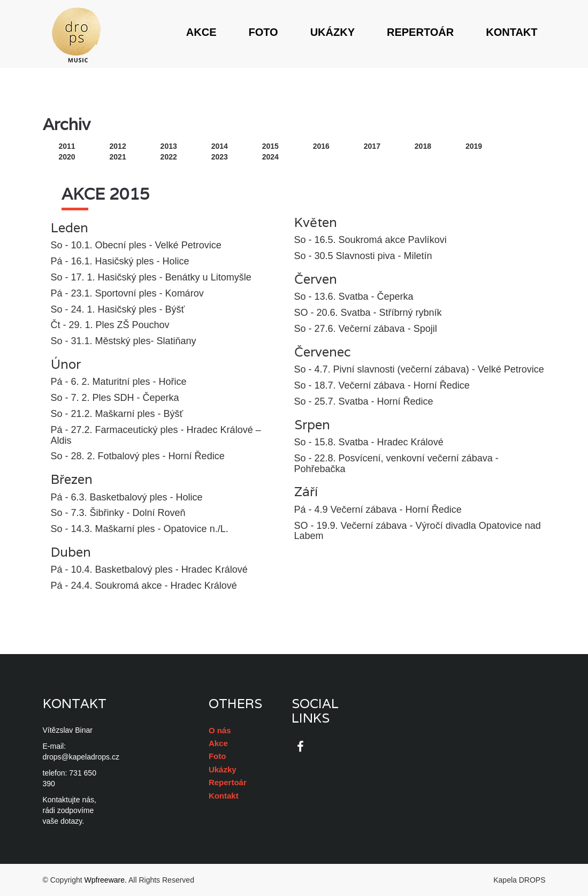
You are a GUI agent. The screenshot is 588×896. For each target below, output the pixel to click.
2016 (321, 146)
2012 (118, 146)
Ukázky (333, 32)
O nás (220, 730)
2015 (270, 146)
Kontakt (511, 32)
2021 (118, 157)
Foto (263, 32)
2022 (169, 157)
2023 (220, 157)
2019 (474, 146)
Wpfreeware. (106, 880)
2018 (423, 146)
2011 (67, 146)
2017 (372, 146)
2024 (270, 157)
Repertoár (420, 32)
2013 (169, 146)
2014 (220, 146)
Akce (201, 32)
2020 (67, 157)
